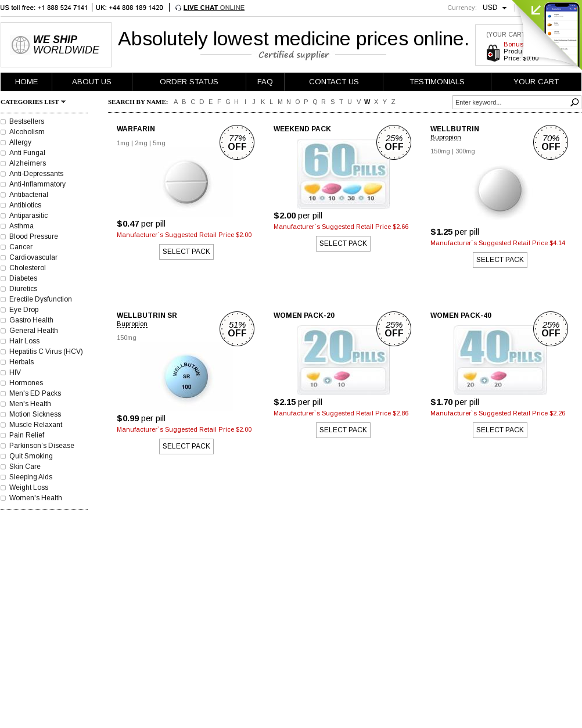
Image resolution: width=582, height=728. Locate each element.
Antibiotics (25, 205)
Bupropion (446, 137)
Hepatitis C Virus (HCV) (46, 352)
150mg (440, 151)
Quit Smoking (31, 456)
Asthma (21, 226)
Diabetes (23, 278)
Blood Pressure (34, 236)
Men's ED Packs (35, 393)
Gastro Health (31, 320)
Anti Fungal (27, 153)
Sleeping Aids (31, 477)
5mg (159, 143)
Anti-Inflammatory (37, 184)
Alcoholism (27, 132)
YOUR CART (536, 82)
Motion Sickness (35, 414)
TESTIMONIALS (437, 82)
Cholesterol (28, 268)
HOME (26, 82)
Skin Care (25, 467)
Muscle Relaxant (36, 425)
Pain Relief (27, 435)
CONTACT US (334, 82)
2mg (141, 143)
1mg (123, 143)
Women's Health (36, 498)
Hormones (26, 383)
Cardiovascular (33, 257)
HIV (15, 372)
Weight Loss (29, 487)
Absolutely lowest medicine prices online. (294, 38)
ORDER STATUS (189, 82)
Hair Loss (24, 341)
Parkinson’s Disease (42, 446)
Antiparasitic (28, 216)
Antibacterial (29, 195)
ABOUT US (92, 82)
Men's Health (30, 404)
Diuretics (23, 289)
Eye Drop (24, 310)
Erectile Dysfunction (41, 299)
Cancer (21, 247)
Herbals (21, 362)
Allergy (20, 142)
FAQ (265, 82)
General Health (34, 331)
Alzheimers (28, 163)
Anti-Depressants (36, 174)
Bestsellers (27, 121)
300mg (465, 151)
